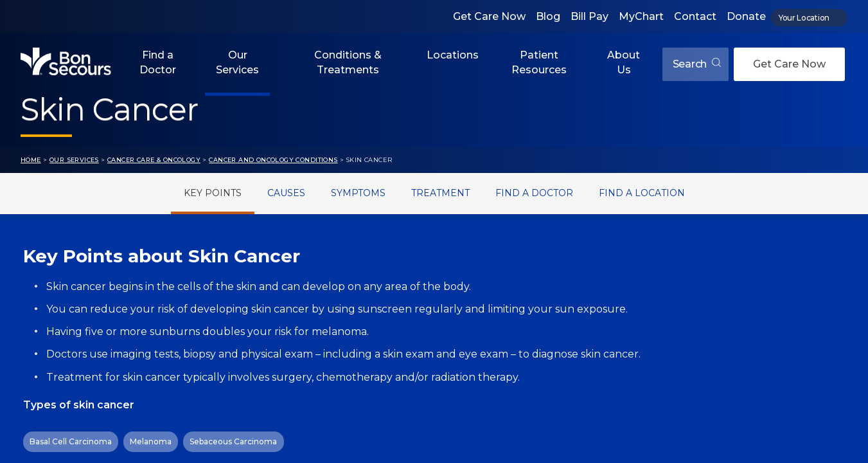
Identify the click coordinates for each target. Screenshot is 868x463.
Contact (695, 16)
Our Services (237, 62)
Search (697, 64)
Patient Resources (539, 62)
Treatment (440, 193)
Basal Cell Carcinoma (71, 441)
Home (31, 160)
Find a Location (642, 193)
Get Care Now (489, 16)
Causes (286, 193)
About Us (624, 62)
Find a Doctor (158, 62)
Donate (746, 16)
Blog (548, 16)
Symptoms (358, 193)
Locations (453, 55)
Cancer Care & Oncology (154, 160)
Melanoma (151, 441)
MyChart (641, 16)
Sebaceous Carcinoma (233, 441)
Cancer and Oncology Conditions (273, 160)
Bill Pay (589, 16)
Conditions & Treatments (348, 62)
